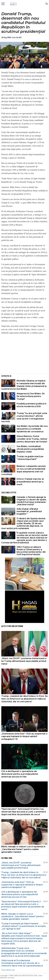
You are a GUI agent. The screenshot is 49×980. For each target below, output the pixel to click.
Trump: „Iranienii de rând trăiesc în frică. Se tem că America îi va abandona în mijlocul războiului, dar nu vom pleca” (24, 699)
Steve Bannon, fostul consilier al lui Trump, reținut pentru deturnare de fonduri (32, 439)
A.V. (20, 37)
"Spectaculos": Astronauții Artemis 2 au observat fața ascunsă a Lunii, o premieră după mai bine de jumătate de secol (24, 812)
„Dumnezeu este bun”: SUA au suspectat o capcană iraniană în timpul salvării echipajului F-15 (24, 736)
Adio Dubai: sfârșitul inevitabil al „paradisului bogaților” (29, 511)
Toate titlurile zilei (8, 970)
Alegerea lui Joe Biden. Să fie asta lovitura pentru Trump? (31, 396)
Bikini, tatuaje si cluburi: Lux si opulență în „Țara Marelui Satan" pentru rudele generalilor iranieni (23, 849)
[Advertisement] (25, 355)
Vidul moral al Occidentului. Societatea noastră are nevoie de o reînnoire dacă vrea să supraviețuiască (22, 963)
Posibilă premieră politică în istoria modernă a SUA (31, 405)
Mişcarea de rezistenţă (24, 4)
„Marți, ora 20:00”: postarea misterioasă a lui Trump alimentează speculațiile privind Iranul (24, 661)
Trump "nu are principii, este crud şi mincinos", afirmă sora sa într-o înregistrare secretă (24, 417)
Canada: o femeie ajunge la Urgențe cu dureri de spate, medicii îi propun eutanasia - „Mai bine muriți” (32, 501)
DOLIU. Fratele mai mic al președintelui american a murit (30, 482)
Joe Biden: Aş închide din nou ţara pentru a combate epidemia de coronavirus (32, 429)
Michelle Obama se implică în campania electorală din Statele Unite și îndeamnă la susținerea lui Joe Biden (24, 385)
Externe (19, 626)
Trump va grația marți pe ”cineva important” (30, 458)
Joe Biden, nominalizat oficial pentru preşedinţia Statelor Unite (30, 449)
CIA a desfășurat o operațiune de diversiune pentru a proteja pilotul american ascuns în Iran (20, 774)
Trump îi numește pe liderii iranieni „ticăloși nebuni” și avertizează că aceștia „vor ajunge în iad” (23, 926)
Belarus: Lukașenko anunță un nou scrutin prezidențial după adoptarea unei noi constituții (23, 470)
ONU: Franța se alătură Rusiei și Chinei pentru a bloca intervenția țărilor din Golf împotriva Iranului (31, 551)
